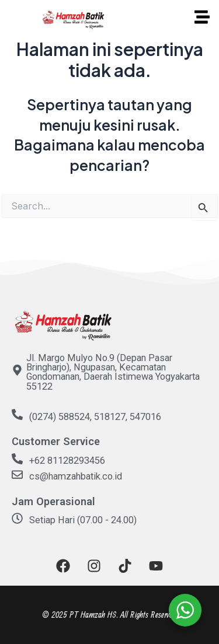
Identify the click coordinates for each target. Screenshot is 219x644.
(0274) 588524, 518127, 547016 (95, 417)
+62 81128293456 (67, 461)
